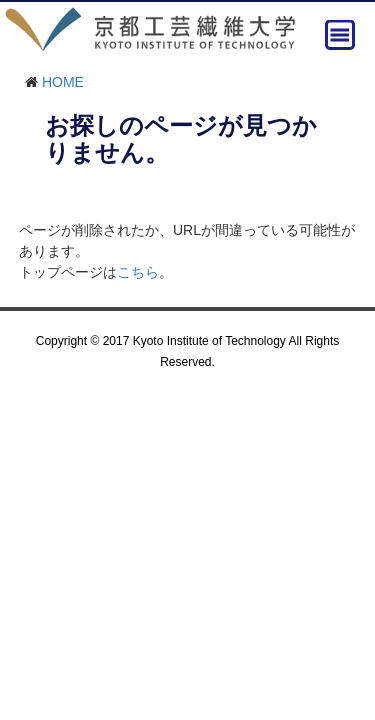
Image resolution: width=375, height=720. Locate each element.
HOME (63, 82)
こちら (138, 272)
